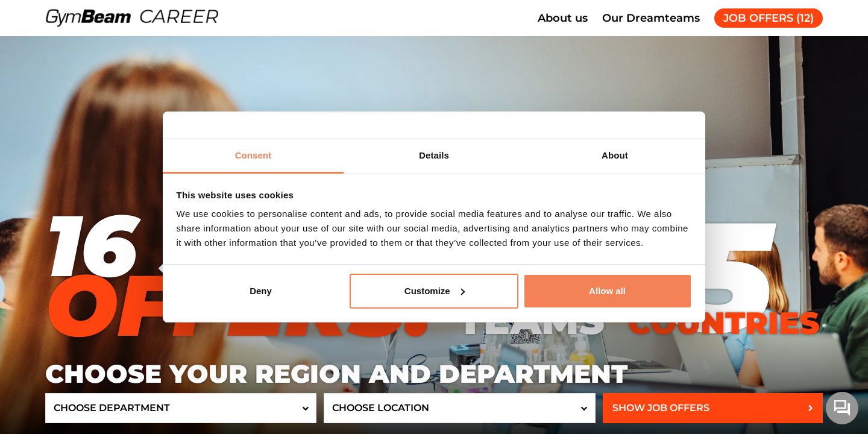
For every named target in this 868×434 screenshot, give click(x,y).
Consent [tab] (253, 155)
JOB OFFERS (769, 18)
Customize (435, 291)
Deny (261, 291)
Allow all (607, 291)
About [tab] (615, 155)
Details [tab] (434, 155)
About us (563, 18)
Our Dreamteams (651, 18)
